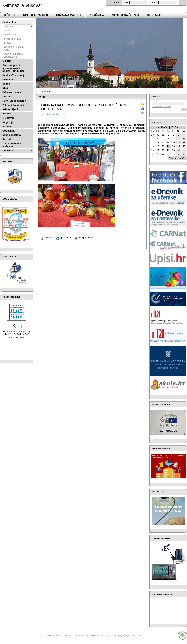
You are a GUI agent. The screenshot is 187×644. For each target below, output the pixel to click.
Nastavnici (10, 35)
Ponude (7, 126)
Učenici (7, 84)
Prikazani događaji (177, 158)
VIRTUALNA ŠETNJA (126, 15)
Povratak (45, 238)
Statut (7, 43)
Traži (184, 109)
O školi (6, 61)
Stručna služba (12, 39)
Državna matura (12, 92)
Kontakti (154, 15)
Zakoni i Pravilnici (13, 105)
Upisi (5, 88)
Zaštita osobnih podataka (12, 145)
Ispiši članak (62, 238)
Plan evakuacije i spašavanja (14, 55)
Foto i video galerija (14, 101)
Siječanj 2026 (168, 127)
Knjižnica (97, 15)
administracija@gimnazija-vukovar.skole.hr (125, 636)
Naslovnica (9, 22)
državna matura (69, 15)
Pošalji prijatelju (82, 238)
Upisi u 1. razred (36, 15)
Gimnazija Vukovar (23, 5)
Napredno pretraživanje (161, 107)
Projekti (7, 114)
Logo (7, 31)
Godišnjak (8, 131)
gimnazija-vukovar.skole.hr (94, 636)
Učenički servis (12, 135)
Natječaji (7, 122)
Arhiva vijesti (10, 109)
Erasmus (8, 151)
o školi (9, 15)
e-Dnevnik (8, 118)
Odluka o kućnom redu (14, 48)
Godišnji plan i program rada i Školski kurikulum (13, 68)
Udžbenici (8, 79)
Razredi (7, 139)
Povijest (9, 26)
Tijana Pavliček (52, 114)
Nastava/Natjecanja (14, 75)
